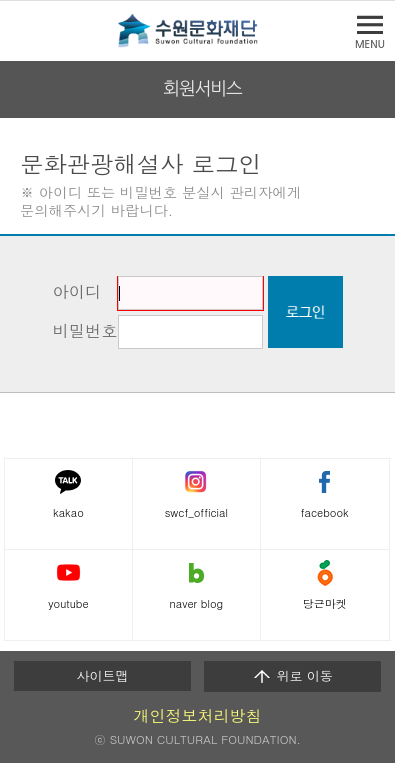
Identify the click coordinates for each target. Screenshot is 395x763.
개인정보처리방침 (198, 715)
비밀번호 (85, 330)
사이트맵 (103, 675)
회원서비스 (202, 89)
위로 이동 (292, 676)
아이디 (77, 291)
